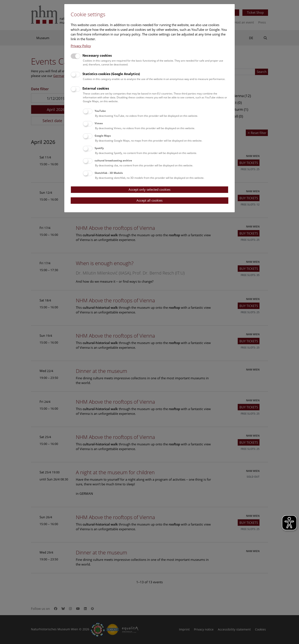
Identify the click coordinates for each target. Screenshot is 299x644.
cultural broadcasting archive (113, 160)
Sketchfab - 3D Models (109, 173)
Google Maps (103, 136)
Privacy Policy (81, 46)
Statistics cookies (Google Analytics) (111, 74)
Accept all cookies (149, 200)
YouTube (100, 111)
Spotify (99, 148)
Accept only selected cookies (149, 189)
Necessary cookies (97, 55)
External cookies (96, 88)
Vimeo (99, 123)
